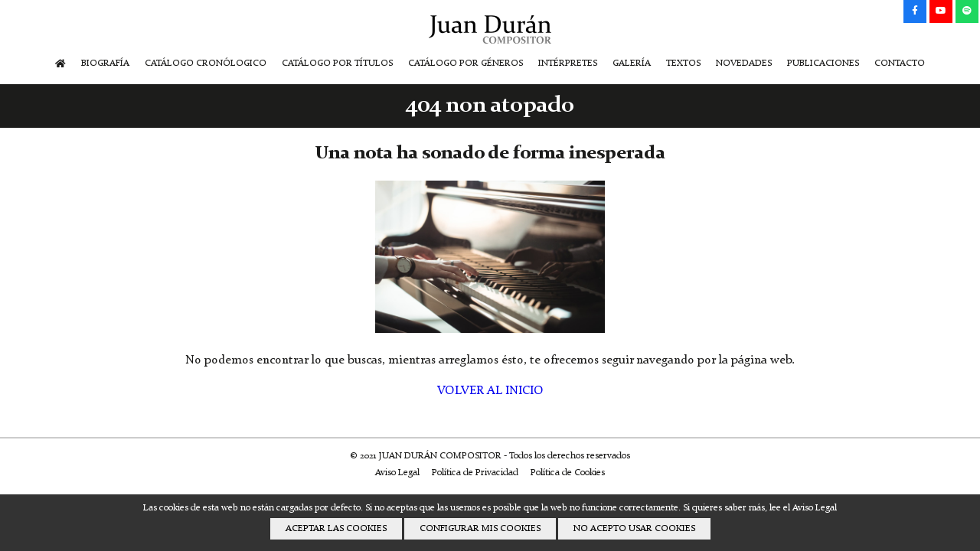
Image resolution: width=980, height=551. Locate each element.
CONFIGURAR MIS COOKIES (480, 529)
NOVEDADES (744, 64)
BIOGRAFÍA (105, 64)
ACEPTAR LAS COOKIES (336, 529)
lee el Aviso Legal (803, 508)
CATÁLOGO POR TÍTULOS (337, 64)
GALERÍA (632, 64)
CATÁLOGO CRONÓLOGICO (206, 64)
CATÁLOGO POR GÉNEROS (465, 64)
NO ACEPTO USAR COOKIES (634, 529)
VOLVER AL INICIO (490, 391)
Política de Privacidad (475, 473)
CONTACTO (900, 64)
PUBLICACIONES (823, 64)
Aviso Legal (397, 473)
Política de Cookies (568, 473)
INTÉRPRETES (568, 64)
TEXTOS (683, 64)
